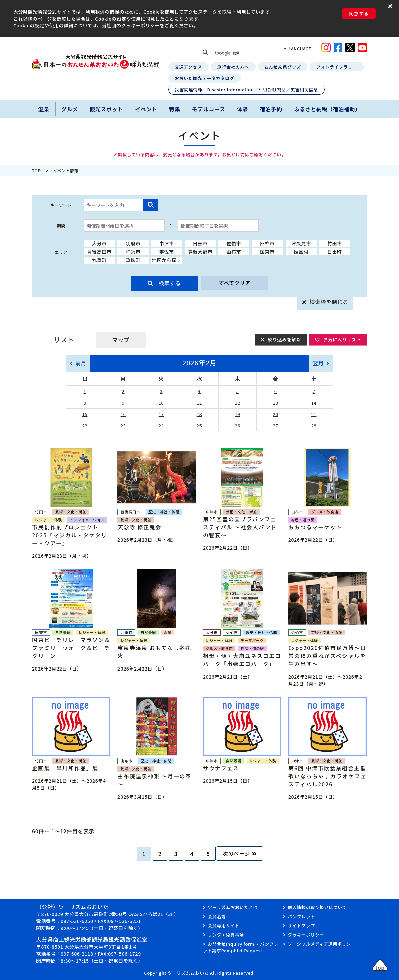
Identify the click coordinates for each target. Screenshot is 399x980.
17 (161, 414)
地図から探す (167, 260)
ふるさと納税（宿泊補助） (327, 109)
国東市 (267, 252)
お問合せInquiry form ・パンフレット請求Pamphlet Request (241, 947)
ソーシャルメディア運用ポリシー (322, 944)
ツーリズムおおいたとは (233, 907)
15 (85, 414)
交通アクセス (188, 67)
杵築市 (133, 252)
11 (199, 403)
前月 (81, 363)
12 (238, 403)
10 (161, 403)
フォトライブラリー (337, 67)
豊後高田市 (99, 252)
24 (161, 425)
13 (276, 403)
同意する (359, 13)
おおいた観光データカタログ (204, 78)
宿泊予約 (271, 109)
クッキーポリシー (140, 25)
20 (276, 414)
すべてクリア (235, 283)
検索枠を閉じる (329, 302)
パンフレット (301, 917)
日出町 (335, 252)
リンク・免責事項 (226, 935)
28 (314, 425)
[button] (391, 6)
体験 (243, 109)
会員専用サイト (223, 926)
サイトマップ (301, 926)
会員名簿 (217, 917)
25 (199, 425)
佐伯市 (234, 243)
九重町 (99, 260)
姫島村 (301, 252)
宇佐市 (167, 252)
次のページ (236, 853)
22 (85, 425)
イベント (146, 109)
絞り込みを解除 (283, 339)
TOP (36, 170)
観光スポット (106, 109)
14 (314, 403)
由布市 (234, 252)
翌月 (318, 363)
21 (314, 414)
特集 (175, 109)
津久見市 (301, 243)
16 (123, 414)
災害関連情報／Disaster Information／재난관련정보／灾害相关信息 (246, 90)
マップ (121, 340)
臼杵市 (267, 243)
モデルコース (209, 109)
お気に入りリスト (342, 339)
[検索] (229, 53)
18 (199, 414)
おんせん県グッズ (283, 67)
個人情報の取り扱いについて (317, 907)
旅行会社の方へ (233, 67)
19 (238, 414)
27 (276, 425)
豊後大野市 (200, 252)
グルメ (70, 109)
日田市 (200, 243)
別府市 (133, 243)
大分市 (99, 243)
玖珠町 (133, 260)
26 (238, 425)
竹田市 (335, 243)
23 (123, 425)
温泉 (44, 109)
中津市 (167, 243)
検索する (170, 283)
